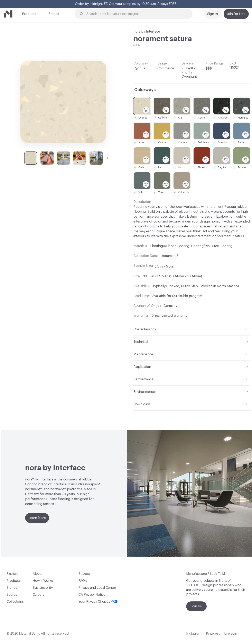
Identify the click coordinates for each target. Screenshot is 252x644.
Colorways (145, 90)
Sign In (213, 14)
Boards (12, 595)
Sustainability (43, 588)
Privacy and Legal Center (97, 588)
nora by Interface (147, 32)
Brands (54, 14)
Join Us (196, 606)
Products (29, 14)
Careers (39, 595)
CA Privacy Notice (92, 595)
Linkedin (231, 634)
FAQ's (83, 581)
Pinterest (213, 634)
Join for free (236, 14)
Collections (15, 602)
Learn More (37, 518)
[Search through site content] (136, 14)
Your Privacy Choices (98, 602)
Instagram (194, 634)
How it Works (43, 581)
